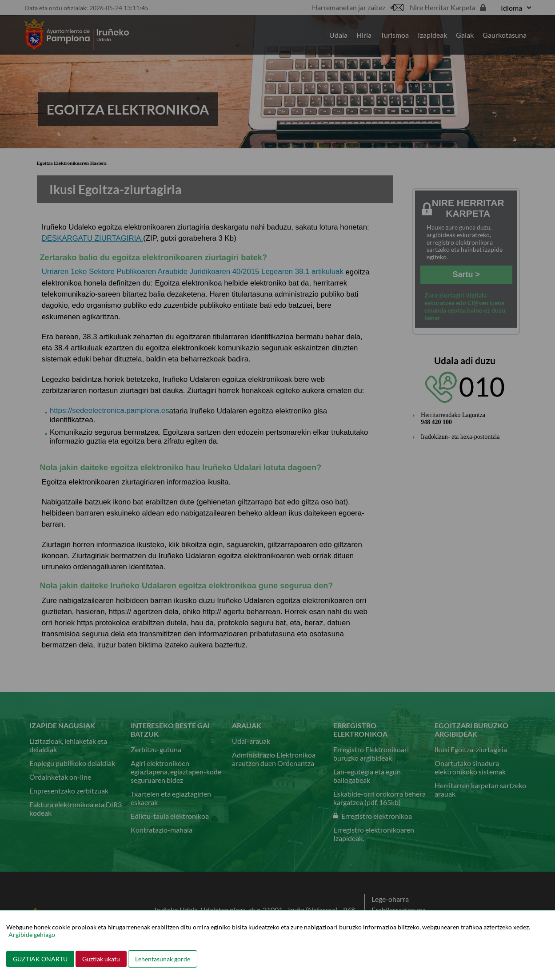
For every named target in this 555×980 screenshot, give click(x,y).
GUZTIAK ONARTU (40, 959)
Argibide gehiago (32, 934)
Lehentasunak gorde (163, 959)
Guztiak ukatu (101, 959)
